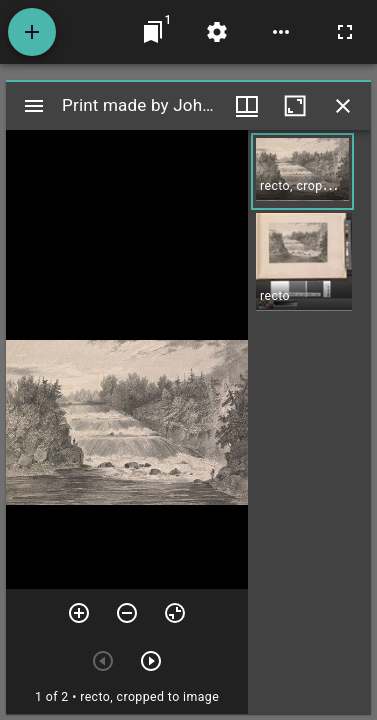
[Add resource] (32, 32)
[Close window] (343, 106)
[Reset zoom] (175, 613)
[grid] (309, 422)
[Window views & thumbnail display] (247, 106)
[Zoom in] (79, 613)
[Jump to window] (153, 32)
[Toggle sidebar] (34, 106)
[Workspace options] (281, 32)
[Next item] (151, 661)
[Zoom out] (127, 613)
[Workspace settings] (217, 32)
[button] (302, 171)
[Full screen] (345, 32)
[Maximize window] (295, 106)
